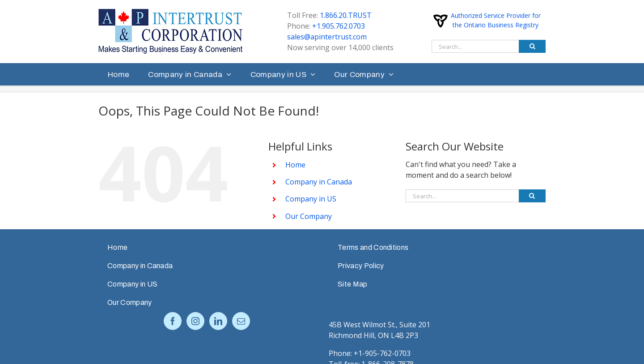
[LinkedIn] (218, 321)
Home (295, 165)
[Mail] (241, 321)
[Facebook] (173, 321)
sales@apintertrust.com (327, 37)
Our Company (309, 216)
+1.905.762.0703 (339, 26)
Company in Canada (319, 182)
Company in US (311, 199)
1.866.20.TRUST (346, 15)
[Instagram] (195, 321)
